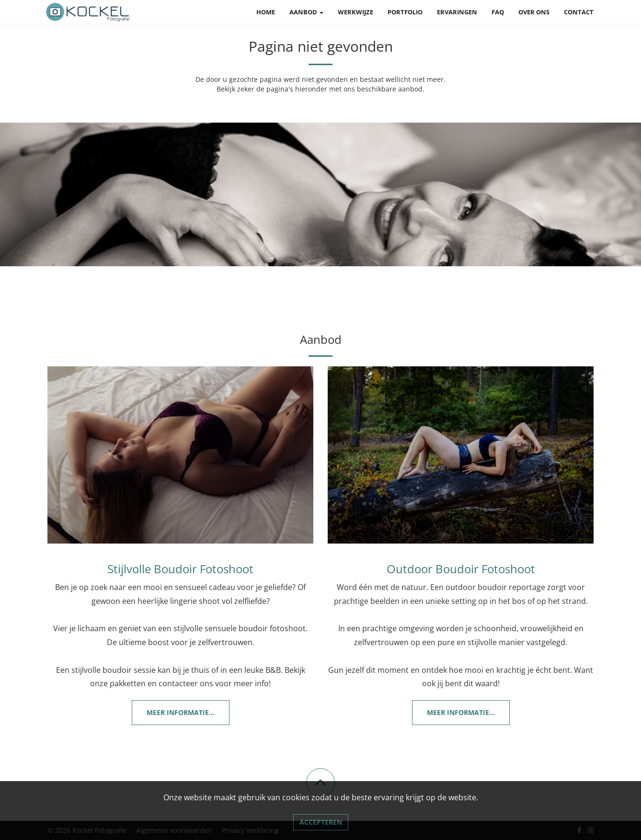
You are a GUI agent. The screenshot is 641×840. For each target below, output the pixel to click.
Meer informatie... (181, 712)
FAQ (498, 12)
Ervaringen (457, 12)
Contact (579, 12)
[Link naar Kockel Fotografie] (88, 12)
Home (266, 12)
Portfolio (405, 12)
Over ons (534, 12)
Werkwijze (355, 12)
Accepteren (321, 822)
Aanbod (306, 12)
